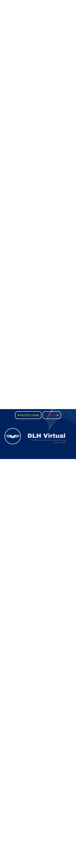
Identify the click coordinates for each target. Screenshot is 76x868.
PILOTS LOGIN (28, 415)
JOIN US (52, 415)
